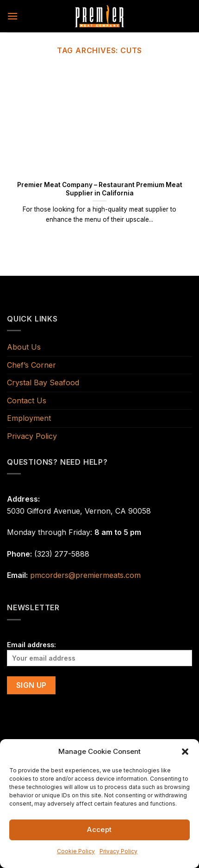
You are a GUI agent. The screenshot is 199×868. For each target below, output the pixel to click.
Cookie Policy (76, 851)
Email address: (99, 653)
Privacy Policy (118, 851)
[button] (185, 752)
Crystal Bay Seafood (43, 382)
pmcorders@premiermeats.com (85, 575)
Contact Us (27, 401)
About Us (24, 347)
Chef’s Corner (31, 365)
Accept (99, 829)
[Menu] (12, 16)
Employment (29, 418)
